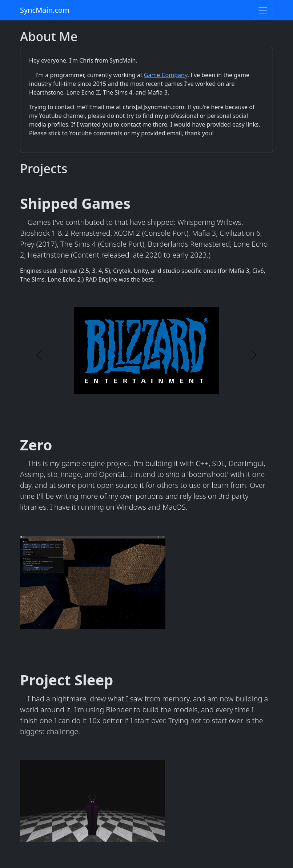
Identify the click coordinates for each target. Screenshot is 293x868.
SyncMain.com (45, 10)
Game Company (166, 75)
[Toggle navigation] (263, 10)
